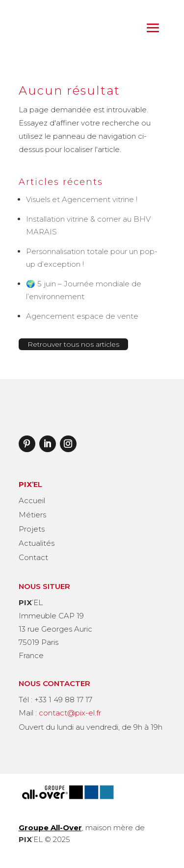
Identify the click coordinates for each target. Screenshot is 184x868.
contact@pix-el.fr (70, 713)
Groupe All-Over (50, 828)
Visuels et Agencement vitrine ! (82, 199)
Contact (33, 557)
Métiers (32, 515)
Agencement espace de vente (82, 316)
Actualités (37, 543)
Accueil (32, 500)
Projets (32, 529)
